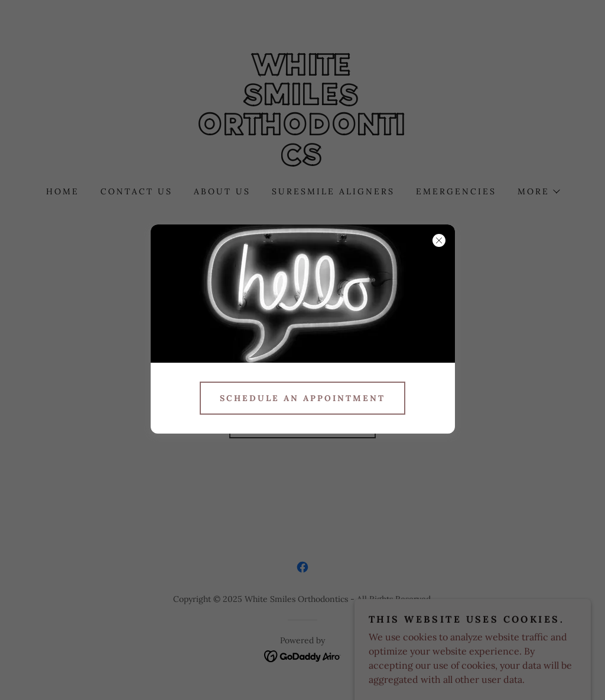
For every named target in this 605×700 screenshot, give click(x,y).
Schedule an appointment (302, 398)
